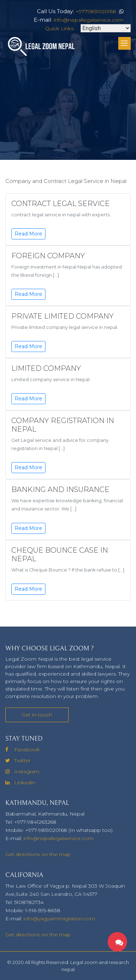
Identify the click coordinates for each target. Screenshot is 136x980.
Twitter (18, 760)
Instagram (22, 771)
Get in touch (37, 715)
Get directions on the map (38, 854)
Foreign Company (48, 256)
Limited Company (46, 368)
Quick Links (59, 28)
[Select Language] (106, 28)
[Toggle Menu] (125, 44)
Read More (28, 234)
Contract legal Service (61, 204)
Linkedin (20, 783)
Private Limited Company (62, 316)
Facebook (23, 749)
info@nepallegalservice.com (89, 20)
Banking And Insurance (60, 489)
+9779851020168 (96, 11)
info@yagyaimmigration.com (59, 919)
